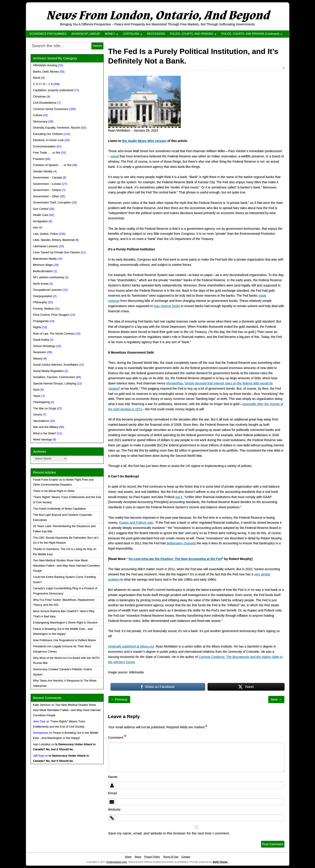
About (138, 857)
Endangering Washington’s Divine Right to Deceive (65, 623)
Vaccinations (41, 421)
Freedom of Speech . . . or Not (52, 165)
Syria (36, 390)
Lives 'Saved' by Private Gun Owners (57, 252)
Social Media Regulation (49, 371)
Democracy (40, 122)
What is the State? (45, 433)
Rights (37, 327)
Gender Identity (43, 171)
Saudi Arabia (41, 340)
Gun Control (41, 209)
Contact (186, 857)
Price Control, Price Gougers (51, 315)
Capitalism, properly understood (53, 90)
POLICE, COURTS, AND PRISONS (192, 34)
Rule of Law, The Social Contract (54, 334)
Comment (117, 737)
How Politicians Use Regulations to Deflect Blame (65, 640)
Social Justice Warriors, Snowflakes (56, 365)
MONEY (110, 34)
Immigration (41, 221)
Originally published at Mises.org (131, 646)
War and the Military (46, 427)
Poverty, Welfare (44, 309)
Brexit (37, 78)
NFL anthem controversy (49, 277)
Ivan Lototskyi (42, 744)
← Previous (119, 699)
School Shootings (44, 346)
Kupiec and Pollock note (136, 523)
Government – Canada (48, 178)
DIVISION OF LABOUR (86, 34)
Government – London (47, 184)
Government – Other (46, 196)
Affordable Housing (45, 65)
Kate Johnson (42, 705)
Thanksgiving (42, 402)
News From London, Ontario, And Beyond (158, 16)
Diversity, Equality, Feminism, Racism (57, 128)
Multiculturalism (43, 271)
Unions (38, 415)
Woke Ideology (43, 440)
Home (128, 857)
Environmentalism (44, 147)
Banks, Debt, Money (46, 72)
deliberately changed (181, 543)
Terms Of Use (171, 857)
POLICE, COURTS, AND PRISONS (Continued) (250, 34)
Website (114, 809)
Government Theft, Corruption (52, 203)
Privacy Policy (152, 857)
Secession (40, 352)
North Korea (41, 284)
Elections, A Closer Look (49, 140)
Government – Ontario (47, 190)
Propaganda (41, 321)
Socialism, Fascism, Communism (54, 377)
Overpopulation (43, 296)
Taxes (37, 396)
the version (144, 141)
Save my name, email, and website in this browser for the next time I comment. (169, 833)
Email (112, 793)
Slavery (38, 359)
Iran (36, 227)
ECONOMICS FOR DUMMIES (48, 34)
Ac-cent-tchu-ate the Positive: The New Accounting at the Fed (175, 559)
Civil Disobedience (45, 103)
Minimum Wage (43, 265)
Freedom (39, 159)
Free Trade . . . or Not (47, 153)
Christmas (40, 97)
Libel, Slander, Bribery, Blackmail (54, 240)
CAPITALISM (131, 34)
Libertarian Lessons (46, 246)
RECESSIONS (156, 34)
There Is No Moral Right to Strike (54, 491)
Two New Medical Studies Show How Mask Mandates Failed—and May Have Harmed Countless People (67, 566)
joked (115, 156)
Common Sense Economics (51, 109)
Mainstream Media (45, 259)
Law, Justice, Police (46, 234)
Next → (276, 699)
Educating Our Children (48, 134)
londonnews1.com (117, 862)
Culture (38, 115)
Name (113, 777)
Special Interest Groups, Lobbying (55, 384)
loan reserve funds (167, 306)
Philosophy (40, 302)
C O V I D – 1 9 (43, 84)
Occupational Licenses (48, 290)
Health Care (41, 215)
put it (179, 497)
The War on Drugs (45, 408)
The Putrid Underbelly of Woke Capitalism (60, 509)
